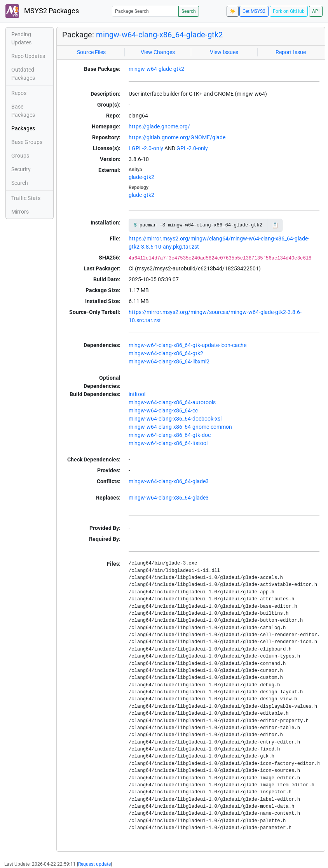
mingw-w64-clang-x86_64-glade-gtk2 (159, 35)
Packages (23, 128)
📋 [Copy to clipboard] (275, 225)
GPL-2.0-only (192, 148)
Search (189, 11)
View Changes (158, 52)
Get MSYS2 (254, 11)
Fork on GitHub (289, 11)
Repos (19, 93)
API (316, 11)
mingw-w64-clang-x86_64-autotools (172, 402)
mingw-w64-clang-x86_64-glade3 (169, 481)
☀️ (233, 11)
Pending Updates (21, 38)
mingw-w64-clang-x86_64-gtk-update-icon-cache (188, 345)
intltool (137, 394)
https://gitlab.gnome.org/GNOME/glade (177, 137)
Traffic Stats (26, 198)
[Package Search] (145, 11)
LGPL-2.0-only (146, 148)
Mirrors (20, 212)
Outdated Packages (23, 74)
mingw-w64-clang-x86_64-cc (163, 410)
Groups (20, 156)
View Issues (224, 52)
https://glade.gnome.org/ (159, 126)
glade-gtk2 (141, 177)
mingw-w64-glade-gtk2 (156, 69)
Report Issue (291, 52)
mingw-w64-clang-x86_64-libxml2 (169, 361)
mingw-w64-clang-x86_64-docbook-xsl (175, 419)
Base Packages (23, 111)
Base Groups (27, 142)
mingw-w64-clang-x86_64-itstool (168, 443)
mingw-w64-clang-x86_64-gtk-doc (170, 435)
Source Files (91, 52)
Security (21, 169)
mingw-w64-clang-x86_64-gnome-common (180, 427)
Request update (94, 864)
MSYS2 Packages (42, 11)
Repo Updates (28, 56)
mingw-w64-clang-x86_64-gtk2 (166, 353)
